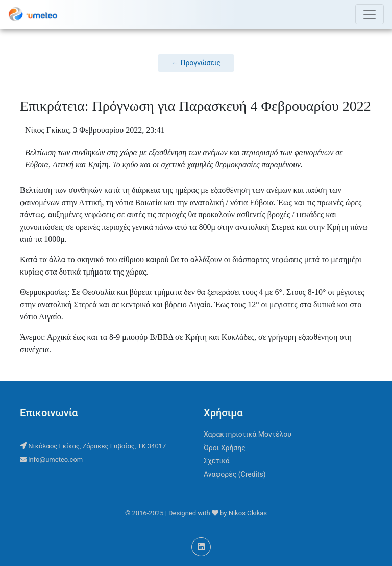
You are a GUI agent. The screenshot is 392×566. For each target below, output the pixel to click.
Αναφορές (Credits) (235, 474)
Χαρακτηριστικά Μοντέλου (248, 434)
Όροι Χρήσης (225, 448)
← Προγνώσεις (196, 63)
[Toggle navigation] (370, 14)
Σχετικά (217, 461)
